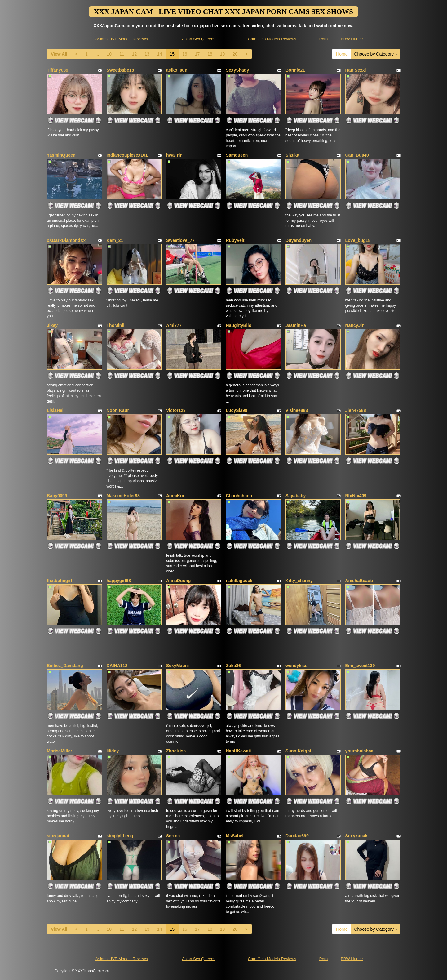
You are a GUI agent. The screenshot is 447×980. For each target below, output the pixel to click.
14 (160, 54)
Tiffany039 (58, 70)
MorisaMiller (60, 751)
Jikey (52, 325)
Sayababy (296, 496)
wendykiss (297, 666)
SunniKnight (298, 751)
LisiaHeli (56, 410)
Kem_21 (115, 240)
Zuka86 (233, 666)
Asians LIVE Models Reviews (122, 39)
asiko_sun (177, 70)
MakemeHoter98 (123, 496)
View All (59, 54)
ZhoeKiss (176, 751)
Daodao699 (297, 836)
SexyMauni (177, 666)
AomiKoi (175, 496)
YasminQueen (61, 155)
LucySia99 (237, 410)
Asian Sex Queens (199, 39)
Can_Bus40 (357, 155)
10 (109, 54)
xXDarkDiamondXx (66, 240)
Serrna (173, 836)
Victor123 (176, 410)
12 (135, 54)
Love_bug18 (358, 240)
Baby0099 (57, 496)
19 (223, 54)
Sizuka (292, 155)
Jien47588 (356, 410)
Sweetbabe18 (120, 70)
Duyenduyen (299, 240)
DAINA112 (117, 666)
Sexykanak (356, 836)
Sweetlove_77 (180, 240)
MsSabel (235, 836)
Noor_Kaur (118, 410)
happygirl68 (119, 581)
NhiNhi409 (356, 496)
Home (342, 54)
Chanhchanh (239, 496)
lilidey (113, 751)
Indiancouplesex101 (127, 155)
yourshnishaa (359, 751)
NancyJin (355, 325)
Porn (323, 39)
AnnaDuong (178, 581)
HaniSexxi (356, 70)
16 (185, 54)
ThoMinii (116, 325)
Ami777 (174, 325)
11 (122, 54)
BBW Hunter (352, 39)
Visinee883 (297, 410)
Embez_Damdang (65, 666)
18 (210, 54)
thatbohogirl (60, 581)
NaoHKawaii (239, 751)
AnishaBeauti (359, 581)
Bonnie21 (295, 70)
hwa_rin (174, 155)
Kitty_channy (299, 581)
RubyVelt (235, 240)
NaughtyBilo (239, 325)
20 (235, 54)
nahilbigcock (239, 581)
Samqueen (237, 155)
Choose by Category (376, 54)
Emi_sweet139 (360, 666)
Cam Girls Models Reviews (272, 39)
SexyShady (238, 70)
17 (197, 54)
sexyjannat (58, 836)
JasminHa (296, 325)
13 (147, 54)
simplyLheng (120, 836)
